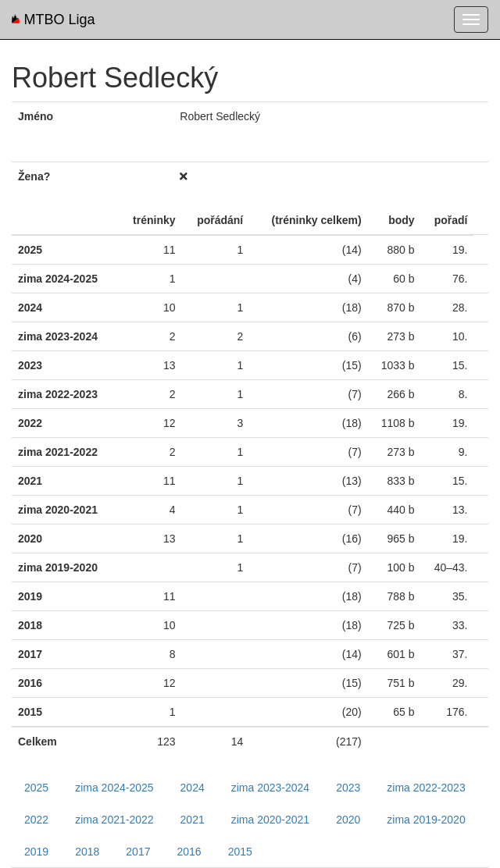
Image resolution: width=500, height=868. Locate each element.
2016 (189, 852)
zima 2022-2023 (426, 788)
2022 (36, 820)
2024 (193, 788)
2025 (36, 788)
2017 (138, 852)
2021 (193, 820)
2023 (348, 788)
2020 (348, 820)
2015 (240, 852)
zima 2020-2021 (270, 820)
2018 (87, 852)
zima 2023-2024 (270, 788)
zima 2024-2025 (114, 788)
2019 (36, 852)
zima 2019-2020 (426, 820)
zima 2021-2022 (114, 820)
